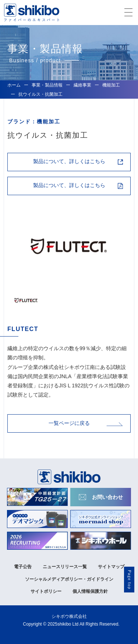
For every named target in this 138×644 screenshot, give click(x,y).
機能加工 (111, 85)
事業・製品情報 (47, 85)
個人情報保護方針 (90, 591)
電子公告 (23, 567)
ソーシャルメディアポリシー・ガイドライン (69, 579)
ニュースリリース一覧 (65, 567)
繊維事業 (82, 85)
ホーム (14, 85)
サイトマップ (111, 567)
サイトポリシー (46, 591)
